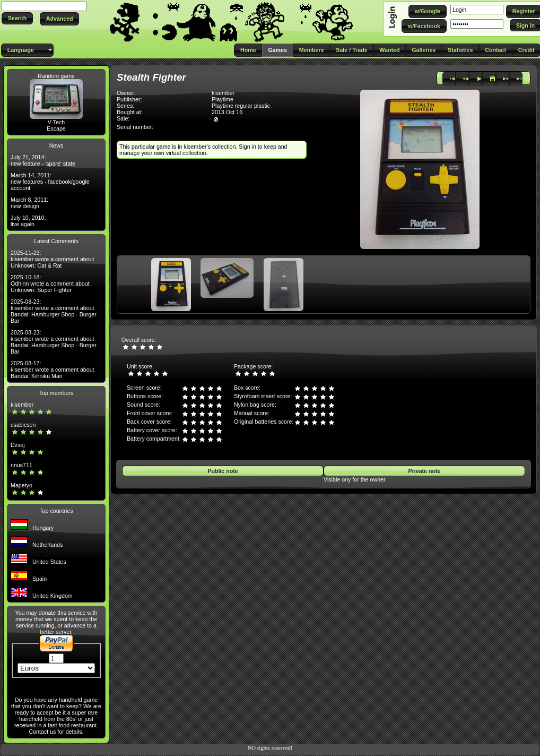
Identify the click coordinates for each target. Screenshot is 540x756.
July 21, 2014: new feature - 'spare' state (43, 160)
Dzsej (18, 445)
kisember (22, 405)
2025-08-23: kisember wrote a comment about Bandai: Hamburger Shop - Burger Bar (54, 311)
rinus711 (21, 465)
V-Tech (56, 122)
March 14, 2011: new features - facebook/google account (50, 182)
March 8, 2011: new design (29, 203)
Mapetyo (21, 485)
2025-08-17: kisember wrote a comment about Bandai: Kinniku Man (53, 370)
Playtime (223, 99)
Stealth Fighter (151, 77)
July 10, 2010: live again (28, 221)
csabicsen (23, 425)
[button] (17, 18)
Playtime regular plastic (241, 106)
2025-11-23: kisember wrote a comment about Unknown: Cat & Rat (53, 259)
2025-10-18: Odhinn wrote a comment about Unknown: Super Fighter (50, 283)
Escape (56, 128)
